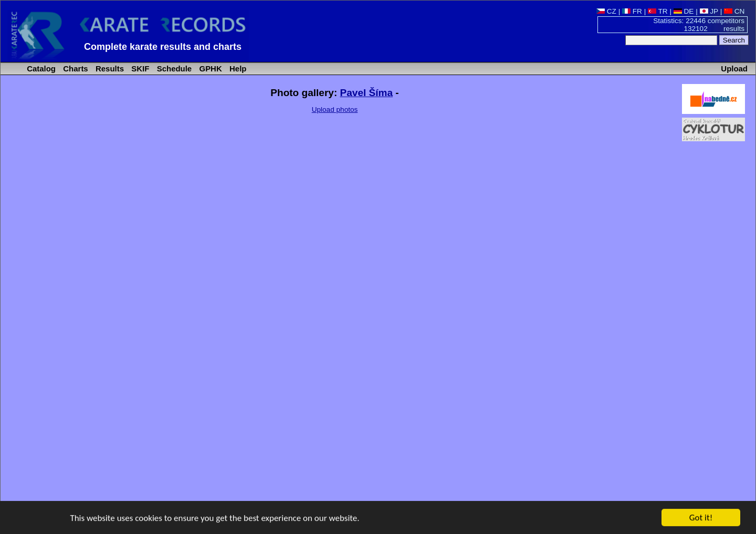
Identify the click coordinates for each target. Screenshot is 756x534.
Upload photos (335, 109)
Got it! (701, 518)
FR (632, 11)
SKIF (139, 69)
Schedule (174, 69)
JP (709, 11)
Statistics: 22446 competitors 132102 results (699, 25)
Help (237, 69)
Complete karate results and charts (163, 47)
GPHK (209, 69)
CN (734, 11)
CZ (606, 11)
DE (684, 11)
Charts (75, 69)
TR (658, 11)
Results (109, 69)
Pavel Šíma (367, 93)
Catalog (40, 69)
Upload (734, 69)
